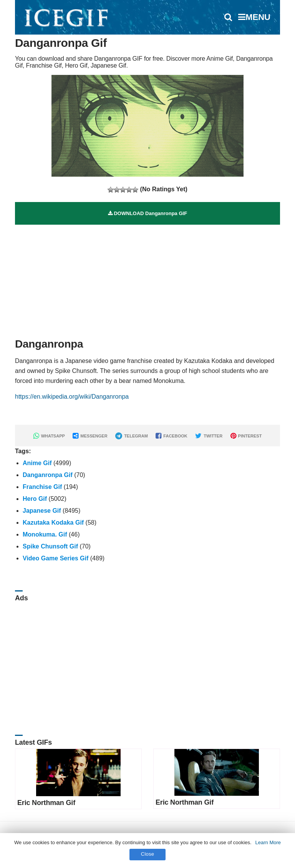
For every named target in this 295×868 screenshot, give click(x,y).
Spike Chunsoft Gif (50, 546)
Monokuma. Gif (45, 534)
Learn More (268, 842)
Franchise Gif (42, 487)
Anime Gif (37, 463)
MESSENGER (90, 436)
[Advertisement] (147, 278)
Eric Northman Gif (46, 803)
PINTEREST (246, 436)
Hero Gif (35, 499)
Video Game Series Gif (56, 558)
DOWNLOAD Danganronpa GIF (147, 213)
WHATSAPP (49, 436)
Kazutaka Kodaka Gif (53, 523)
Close (148, 854)
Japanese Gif (42, 511)
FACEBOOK (171, 436)
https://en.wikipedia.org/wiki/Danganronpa (72, 397)
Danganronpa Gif (48, 475)
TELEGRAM (132, 436)
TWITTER (209, 436)
